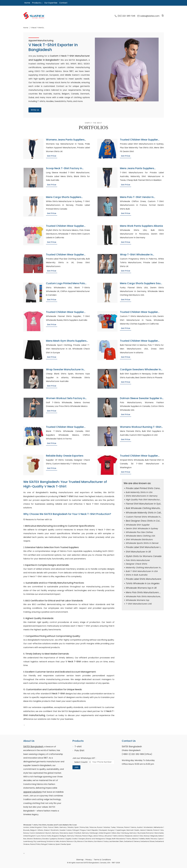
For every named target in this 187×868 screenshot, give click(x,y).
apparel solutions (32, 792)
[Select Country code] (82, 762)
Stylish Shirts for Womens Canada (144, 556)
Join (76, 767)
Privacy (89, 860)
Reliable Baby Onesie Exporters (65, 456)
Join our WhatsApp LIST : (84, 758)
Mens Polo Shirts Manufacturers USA (145, 592)
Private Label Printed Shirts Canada (144, 488)
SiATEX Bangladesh (33, 747)
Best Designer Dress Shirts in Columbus (146, 521)
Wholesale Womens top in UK (141, 588)
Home (27, 3)
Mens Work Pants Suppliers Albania (141, 226)
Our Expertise (51, 3)
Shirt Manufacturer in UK (138, 552)
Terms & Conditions (102, 860)
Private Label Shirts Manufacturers (144, 579)
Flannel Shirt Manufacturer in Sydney (145, 504)
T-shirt (78, 747)
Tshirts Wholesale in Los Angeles (143, 583)
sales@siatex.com (148, 16)
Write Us (35, 110)
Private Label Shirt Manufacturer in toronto (148, 547)
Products (36, 3)
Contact (63, 3)
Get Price (52, 156)
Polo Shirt (79, 750)
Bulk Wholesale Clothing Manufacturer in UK (149, 508)
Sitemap (80, 860)
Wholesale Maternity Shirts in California (146, 513)
